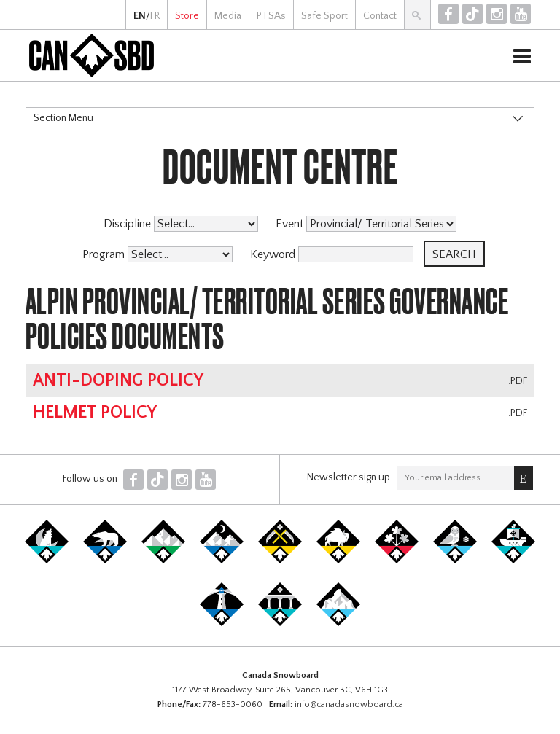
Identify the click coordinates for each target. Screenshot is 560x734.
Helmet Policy (95, 413)
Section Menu (63, 118)
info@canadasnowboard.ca (349, 704)
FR (155, 16)
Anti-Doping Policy (118, 380)
